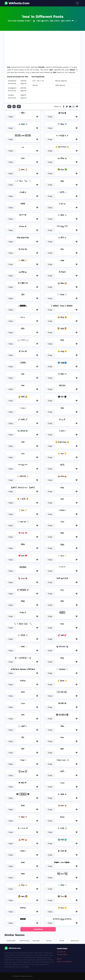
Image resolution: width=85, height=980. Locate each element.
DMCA (59, 959)
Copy (11, 117)
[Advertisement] (42, 49)
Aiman (49, 941)
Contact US (61, 952)
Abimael (36, 941)
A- (9, 106)
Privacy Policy (62, 954)
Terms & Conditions (64, 961)
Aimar (62, 941)
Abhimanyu (24, 941)
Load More (38, 929)
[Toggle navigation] (77, 3)
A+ (19, 106)
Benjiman (75, 941)
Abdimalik (11, 941)
